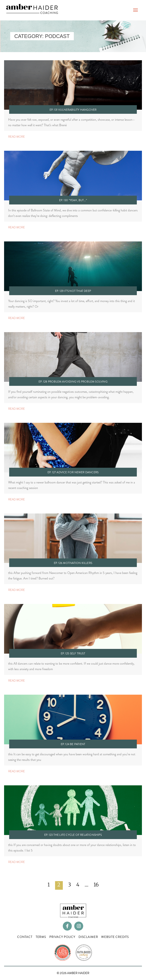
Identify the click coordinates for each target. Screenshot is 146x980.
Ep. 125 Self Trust (73, 653)
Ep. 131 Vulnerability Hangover (73, 110)
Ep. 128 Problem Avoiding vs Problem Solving (73, 382)
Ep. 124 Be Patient (73, 744)
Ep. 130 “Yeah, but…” (73, 200)
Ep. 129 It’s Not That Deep (73, 291)
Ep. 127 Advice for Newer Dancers (73, 472)
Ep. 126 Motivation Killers (73, 563)
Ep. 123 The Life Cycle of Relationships (73, 835)
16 (96, 885)
